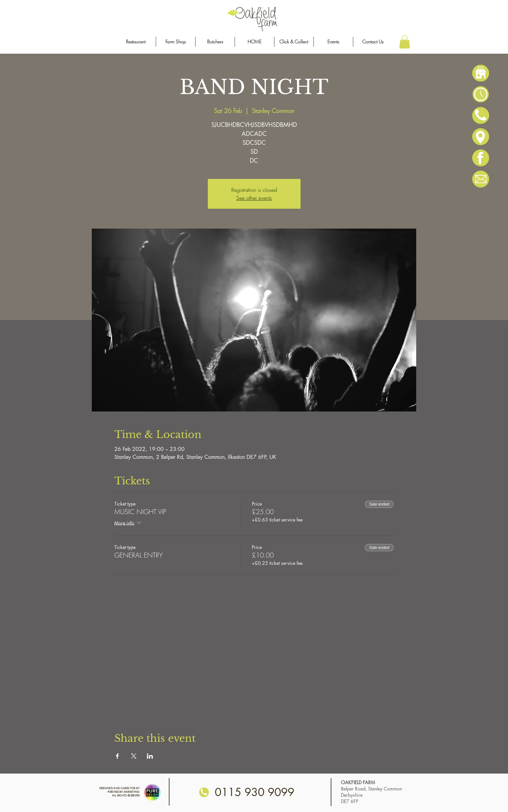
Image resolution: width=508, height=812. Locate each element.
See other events (254, 198)
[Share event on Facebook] (117, 756)
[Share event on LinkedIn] (150, 756)
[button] (405, 42)
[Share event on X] (134, 756)
